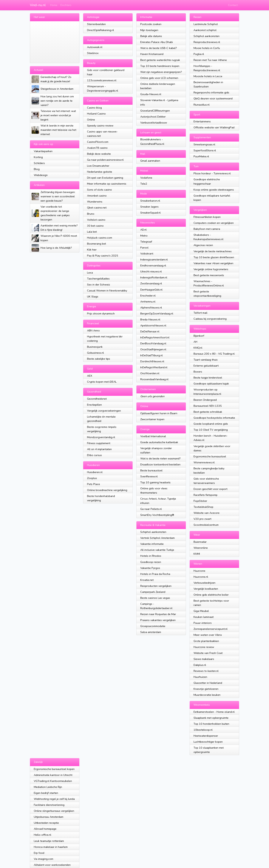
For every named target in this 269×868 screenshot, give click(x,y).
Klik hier (92, 250)
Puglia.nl (199, 54)
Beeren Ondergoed (205, 400)
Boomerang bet (96, 244)
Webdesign (41, 175)
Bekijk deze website (99, 154)
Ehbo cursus (94, 455)
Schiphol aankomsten (153, 532)
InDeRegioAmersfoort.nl (155, 337)
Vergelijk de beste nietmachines (213, 251)
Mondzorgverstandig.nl (101, 437)
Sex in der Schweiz (99, 285)
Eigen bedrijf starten (46, 793)
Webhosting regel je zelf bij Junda (54, 799)
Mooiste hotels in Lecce (208, 76)
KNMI (197, 554)
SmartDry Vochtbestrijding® (157, 515)
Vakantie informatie (152, 544)
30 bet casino (95, 226)
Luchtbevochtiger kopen (208, 742)
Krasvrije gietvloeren (206, 689)
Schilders (39, 163)
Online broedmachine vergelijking (107, 490)
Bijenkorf (199, 336)
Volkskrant (147, 254)
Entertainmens (202, 121)
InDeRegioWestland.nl (154, 367)
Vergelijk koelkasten (206, 589)
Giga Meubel (201, 611)
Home (54, 5)
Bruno (91, 214)
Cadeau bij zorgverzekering (210, 319)
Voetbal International (153, 436)
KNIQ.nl (198, 348)
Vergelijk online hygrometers (211, 269)
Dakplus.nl (200, 665)
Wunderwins (95, 202)
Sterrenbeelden (96, 24)
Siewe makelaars (204, 659)
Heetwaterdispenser (206, 736)
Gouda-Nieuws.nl (151, 94)
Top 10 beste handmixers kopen (160, 66)
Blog (37, 169)
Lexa (90, 273)
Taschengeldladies (98, 279)
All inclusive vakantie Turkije (157, 550)
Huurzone (199, 571)
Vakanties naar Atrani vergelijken (213, 263)
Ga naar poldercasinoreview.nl (105, 160)
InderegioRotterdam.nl (154, 277)
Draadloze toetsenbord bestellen (160, 464)
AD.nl (143, 230)
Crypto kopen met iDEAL (102, 382)
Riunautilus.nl (202, 105)
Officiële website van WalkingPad (214, 127)
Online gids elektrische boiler (211, 595)
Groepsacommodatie (153, 626)
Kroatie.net (147, 580)
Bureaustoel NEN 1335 (208, 406)
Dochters (66, 5)
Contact (233, 5)
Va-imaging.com (44, 859)
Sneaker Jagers (149, 207)
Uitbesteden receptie (46, 823)
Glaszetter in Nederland (208, 683)
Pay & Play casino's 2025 (103, 256)
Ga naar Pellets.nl (151, 509)
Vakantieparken (43, 151)
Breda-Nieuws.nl (150, 319)
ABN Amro (93, 330)
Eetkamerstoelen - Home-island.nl (214, 712)
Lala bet (92, 232)
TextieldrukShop (203, 507)
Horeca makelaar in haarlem (51, 847)
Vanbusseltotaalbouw (154, 123)
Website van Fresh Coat (208, 653)
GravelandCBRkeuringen (155, 111)
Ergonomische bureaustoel (210, 456)
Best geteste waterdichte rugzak (160, 60)
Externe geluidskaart (206, 366)
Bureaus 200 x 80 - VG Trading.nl (214, 354)
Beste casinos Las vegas (155, 598)
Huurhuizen (200, 677)
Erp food (39, 853)
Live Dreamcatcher (98, 166)
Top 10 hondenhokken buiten (211, 724)
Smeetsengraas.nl (204, 144)
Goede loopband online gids (211, 424)
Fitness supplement (99, 443)
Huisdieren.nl (95, 472)
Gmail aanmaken (150, 161)
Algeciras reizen (203, 245)
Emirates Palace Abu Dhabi (157, 42)
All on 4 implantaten (99, 449)
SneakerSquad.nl (150, 213)
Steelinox (93, 53)
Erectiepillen (94, 405)
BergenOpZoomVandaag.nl (157, 313)
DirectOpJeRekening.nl (101, 30)
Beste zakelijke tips (99, 359)
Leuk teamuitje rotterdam (49, 841)
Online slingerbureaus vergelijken (54, 811)
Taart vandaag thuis (206, 360)
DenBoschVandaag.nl (153, 343)
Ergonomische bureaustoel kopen (54, 769)
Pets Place (93, 484)
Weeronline (201, 548)
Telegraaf (146, 242)
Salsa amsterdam (151, 632)
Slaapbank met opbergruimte (211, 718)
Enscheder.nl (148, 296)
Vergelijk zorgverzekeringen (104, 411)
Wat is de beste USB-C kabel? (159, 48)
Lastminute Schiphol (206, 24)
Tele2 (144, 184)
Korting (38, 157)
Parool (144, 248)
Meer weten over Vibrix (208, 635)
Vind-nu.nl (38, 5)
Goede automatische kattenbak (159, 442)
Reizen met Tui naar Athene (210, 60)
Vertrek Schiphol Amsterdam (157, 538)
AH (195, 342)
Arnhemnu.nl (148, 302)
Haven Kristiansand (152, 54)
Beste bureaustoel (151, 470)
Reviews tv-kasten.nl (206, 671)
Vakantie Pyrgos (150, 568)
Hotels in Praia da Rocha (155, 574)
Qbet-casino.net (97, 208)
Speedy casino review (100, 126)
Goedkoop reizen (151, 562)
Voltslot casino (96, 220)
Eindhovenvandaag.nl (153, 265)
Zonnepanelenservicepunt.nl (211, 629)
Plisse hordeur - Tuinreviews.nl (212, 173)
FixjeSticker (200, 501)
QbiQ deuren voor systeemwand (213, 98)
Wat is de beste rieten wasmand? (160, 458)
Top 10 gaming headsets (155, 482)
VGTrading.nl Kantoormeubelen (53, 781)
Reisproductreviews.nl (207, 42)
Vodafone (146, 178)
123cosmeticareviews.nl (102, 80)
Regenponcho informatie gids (211, 92)
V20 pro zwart (202, 519)
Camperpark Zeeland (153, 592)
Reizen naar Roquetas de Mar (158, 614)
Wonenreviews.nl (204, 462)
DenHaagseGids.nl (151, 290)
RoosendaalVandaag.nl (154, 379)
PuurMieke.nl (201, 156)
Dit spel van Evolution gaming (105, 178)
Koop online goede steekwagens (214, 190)
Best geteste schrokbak (208, 412)
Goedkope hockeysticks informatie (214, 418)
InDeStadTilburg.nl (151, 355)
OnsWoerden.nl (150, 373)
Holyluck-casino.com (100, 238)
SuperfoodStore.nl (205, 150)
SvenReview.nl (149, 476)
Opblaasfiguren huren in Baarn (159, 413)
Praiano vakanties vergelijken (158, 620)
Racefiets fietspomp (205, 495)
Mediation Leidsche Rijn (48, 787)
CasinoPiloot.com (98, 142)
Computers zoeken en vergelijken (214, 223)
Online (91, 120)
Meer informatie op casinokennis (107, 184)
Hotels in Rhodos (151, 556)
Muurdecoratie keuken (207, 695)
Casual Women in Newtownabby (107, 291)
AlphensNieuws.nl (151, 308)
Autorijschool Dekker (153, 117)
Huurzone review (204, 647)
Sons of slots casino (99, 190)
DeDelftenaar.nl (150, 331)
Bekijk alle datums (151, 36)
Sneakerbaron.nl (150, 201)
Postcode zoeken (151, 24)
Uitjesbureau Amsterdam (49, 817)
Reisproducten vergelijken (156, 586)
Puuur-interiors (203, 623)
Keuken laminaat (204, 617)
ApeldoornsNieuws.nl (153, 325)
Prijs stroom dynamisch (101, 313)
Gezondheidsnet (97, 399)
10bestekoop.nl (203, 730)
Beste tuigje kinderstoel (208, 378)
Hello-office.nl (42, 835)
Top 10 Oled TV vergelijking (211, 430)
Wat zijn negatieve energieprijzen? (161, 72)
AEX (90, 376)
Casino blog (94, 108)
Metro (144, 236)
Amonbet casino (97, 196)
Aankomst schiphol (205, 30)
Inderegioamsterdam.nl (154, 260)
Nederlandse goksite (100, 172)
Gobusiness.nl (95, 353)
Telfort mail (200, 313)
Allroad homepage (45, 829)
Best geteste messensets (209, 275)
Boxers (198, 372)
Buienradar (200, 542)
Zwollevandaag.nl (151, 283)
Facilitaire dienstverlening (49, 805)
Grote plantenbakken (206, 641)
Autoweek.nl (95, 47)
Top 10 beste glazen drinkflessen (214, 257)
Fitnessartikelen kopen (207, 217)
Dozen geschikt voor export (210, 489)
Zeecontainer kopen (152, 419)
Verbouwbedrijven (204, 583)
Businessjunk (95, 347)
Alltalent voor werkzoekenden (52, 865)
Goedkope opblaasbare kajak (211, 384)
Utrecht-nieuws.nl (151, 271)
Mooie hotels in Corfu (207, 48)
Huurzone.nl (201, 577)
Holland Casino (96, 114)
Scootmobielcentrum (206, 525)
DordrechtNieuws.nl (152, 361)
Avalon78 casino (97, 148)
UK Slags (93, 296)
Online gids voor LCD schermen (159, 78)
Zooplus (92, 478)
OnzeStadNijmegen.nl (153, 349)
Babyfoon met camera (207, 229)
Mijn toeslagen (149, 30)
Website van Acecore (207, 513)
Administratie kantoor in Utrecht (53, 775)
